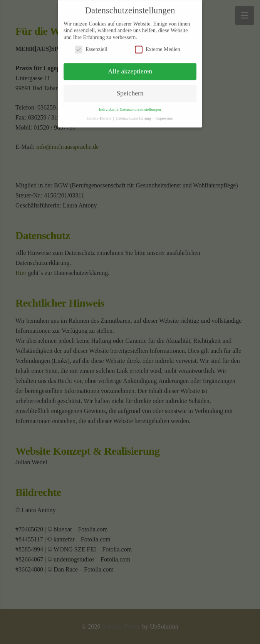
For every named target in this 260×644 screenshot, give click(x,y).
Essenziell (91, 47)
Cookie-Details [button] (99, 116)
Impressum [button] (164, 116)
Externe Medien (158, 47)
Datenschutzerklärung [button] (134, 116)
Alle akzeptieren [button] (130, 69)
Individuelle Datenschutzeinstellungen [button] (130, 107)
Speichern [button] (130, 91)
